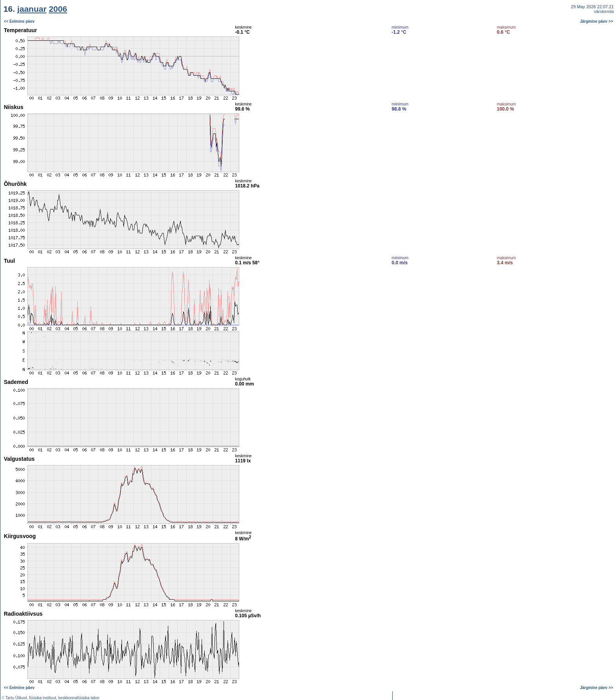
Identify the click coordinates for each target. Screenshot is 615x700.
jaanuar (32, 9)
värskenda (604, 11)
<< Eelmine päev (19, 21)
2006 (58, 9)
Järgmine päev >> (597, 21)
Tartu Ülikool (16, 698)
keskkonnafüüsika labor (79, 698)
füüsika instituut (43, 698)
